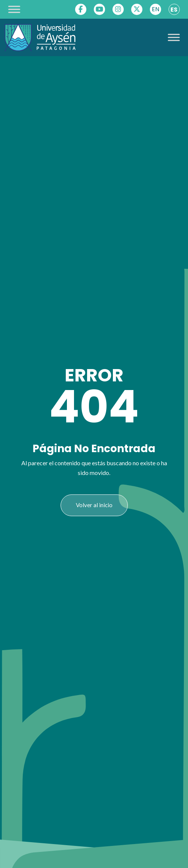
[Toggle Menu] (14, 9)
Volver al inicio (94, 505)
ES (174, 10)
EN (155, 9)
